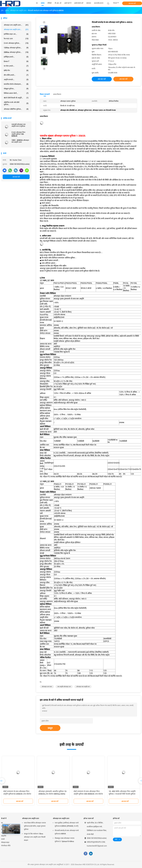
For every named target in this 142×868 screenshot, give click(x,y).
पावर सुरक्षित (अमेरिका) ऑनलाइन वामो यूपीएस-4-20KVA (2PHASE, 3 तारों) (67, 824)
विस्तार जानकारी (45, 94)
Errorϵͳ (16, 61)
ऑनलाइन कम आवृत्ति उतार (61, 818)
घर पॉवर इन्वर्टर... (16, 66)
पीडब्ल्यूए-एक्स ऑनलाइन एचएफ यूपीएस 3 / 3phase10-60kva (65, 840)
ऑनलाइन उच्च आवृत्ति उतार (31, 818)
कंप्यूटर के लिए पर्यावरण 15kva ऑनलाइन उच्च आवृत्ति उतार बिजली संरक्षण (35, 837)
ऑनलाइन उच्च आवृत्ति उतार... (16, 25)
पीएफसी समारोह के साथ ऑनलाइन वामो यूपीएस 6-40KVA (67, 832)
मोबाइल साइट (5, 842)
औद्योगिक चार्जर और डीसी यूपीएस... (16, 103)
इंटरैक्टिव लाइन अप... (16, 34)
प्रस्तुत (50, 728)
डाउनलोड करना (99, 3)
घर (2, 823)
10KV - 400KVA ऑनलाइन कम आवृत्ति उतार (20, 141)
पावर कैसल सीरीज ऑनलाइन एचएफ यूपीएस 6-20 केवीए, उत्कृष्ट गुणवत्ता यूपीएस (35, 826)
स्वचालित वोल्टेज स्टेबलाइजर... (16, 84)
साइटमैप (4, 836)
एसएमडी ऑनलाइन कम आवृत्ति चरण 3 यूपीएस (19, 125)
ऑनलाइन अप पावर (47, 687)
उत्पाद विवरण (57, 94)
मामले (3, 839)
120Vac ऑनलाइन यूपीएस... (16, 48)
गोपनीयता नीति (6, 846)
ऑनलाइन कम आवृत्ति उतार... (16, 30)
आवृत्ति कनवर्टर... (16, 80)
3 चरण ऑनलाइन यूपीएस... (16, 43)
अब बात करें (132, 3)
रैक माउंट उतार (16, 39)
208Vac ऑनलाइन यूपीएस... (16, 52)
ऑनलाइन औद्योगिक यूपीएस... (16, 109)
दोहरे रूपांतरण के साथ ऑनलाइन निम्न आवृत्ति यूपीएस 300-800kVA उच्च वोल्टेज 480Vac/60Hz (88, 794)
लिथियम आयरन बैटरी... (16, 93)
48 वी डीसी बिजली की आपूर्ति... (16, 98)
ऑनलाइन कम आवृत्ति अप (83, 687)
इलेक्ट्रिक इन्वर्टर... (16, 57)
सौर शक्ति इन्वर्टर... (16, 75)
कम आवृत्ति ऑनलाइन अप (64, 687)
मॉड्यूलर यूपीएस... (16, 89)
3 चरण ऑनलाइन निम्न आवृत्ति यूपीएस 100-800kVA (18, 134)
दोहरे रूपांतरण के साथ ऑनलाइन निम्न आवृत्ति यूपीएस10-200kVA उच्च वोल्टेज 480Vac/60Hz (17, 794)
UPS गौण (16, 70)
